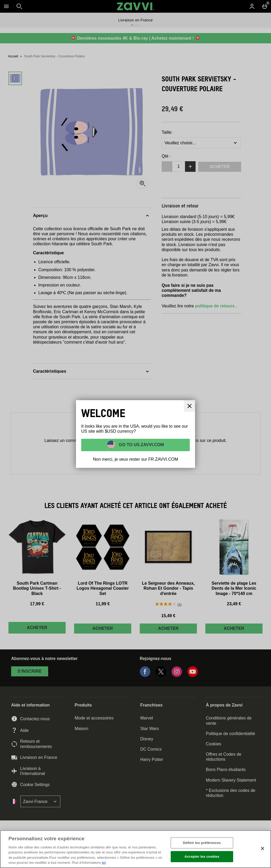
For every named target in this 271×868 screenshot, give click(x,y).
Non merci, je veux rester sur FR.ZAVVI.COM (135, 459)
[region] (135, 849)
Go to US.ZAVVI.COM (141, 445)
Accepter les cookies (202, 857)
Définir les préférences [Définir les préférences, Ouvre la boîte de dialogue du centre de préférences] (202, 843)
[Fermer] (263, 848)
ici (104, 863)
